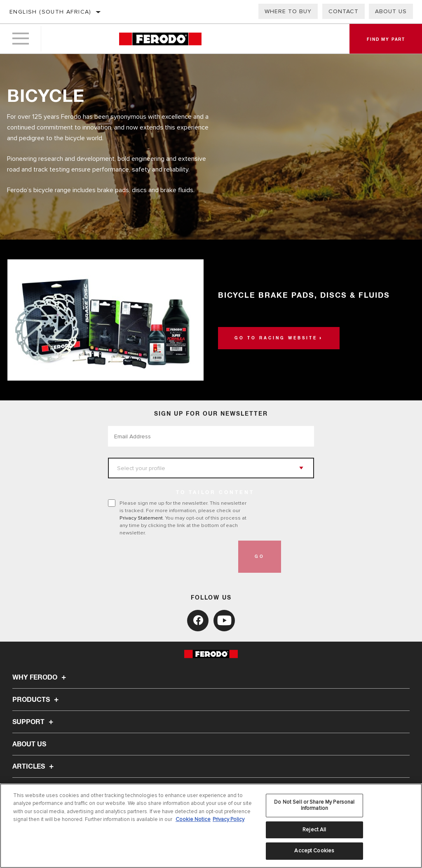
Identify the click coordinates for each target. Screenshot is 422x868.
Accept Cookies (314, 851)
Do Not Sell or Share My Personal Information (314, 805)
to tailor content (215, 493)
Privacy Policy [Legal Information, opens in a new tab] (229, 819)
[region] (211, 826)
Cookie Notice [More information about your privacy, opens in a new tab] (193, 819)
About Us (29, 744)
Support (34, 722)
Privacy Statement (141, 518)
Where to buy (288, 11)
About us (391, 11)
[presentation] (171, 557)
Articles (34, 767)
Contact (343, 11)
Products (37, 700)
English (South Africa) (50, 12)
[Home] (160, 39)
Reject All (314, 830)
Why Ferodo (40, 677)
